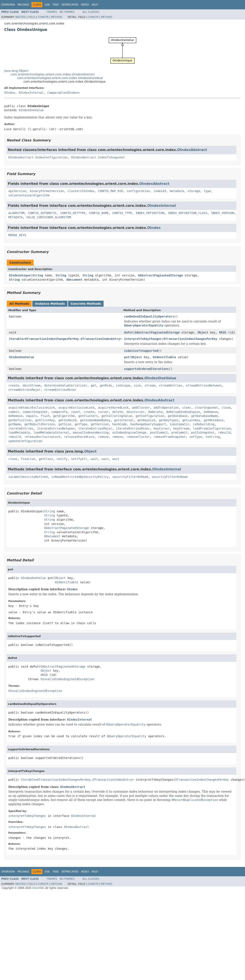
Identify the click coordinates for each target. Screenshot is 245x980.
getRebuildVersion (40, 424)
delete (118, 412)
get (93, 385)
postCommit (159, 433)
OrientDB (38, 888)
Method (57, 17)
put (127, 357)
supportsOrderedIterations (146, 369)
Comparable (56, 93)
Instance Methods (50, 304)
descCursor (135, 412)
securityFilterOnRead (130, 477)
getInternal (124, 420)
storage (194, 191)
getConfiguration (150, 416)
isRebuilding (204, 424)
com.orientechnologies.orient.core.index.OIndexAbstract (53, 74)
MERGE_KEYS (17, 235)
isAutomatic (180, 424)
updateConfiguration (25, 441)
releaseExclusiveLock (42, 437)
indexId (160, 191)
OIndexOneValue (31, 110)
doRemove (211, 412)
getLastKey (191, 420)
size (137, 385)
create (14, 385)
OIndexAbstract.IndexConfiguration (38, 157)
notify (62, 459)
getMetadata (214, 420)
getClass (46, 459)
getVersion (100, 424)
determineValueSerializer (66, 385)
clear (187, 408)
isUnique (123, 385)
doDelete (155, 412)
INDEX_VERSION (222, 213)
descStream (31, 385)
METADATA (15, 217)
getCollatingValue (117, 416)
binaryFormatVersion (47, 191)
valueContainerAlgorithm (29, 195)
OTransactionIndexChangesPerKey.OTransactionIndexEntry (73, 339)
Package (23, 5)
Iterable (16, 339)
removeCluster (138, 437)
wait (94, 459)
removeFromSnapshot (170, 437)
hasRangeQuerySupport (148, 424)
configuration (138, 191)
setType (196, 437)
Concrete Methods (86, 304)
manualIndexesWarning (91, 433)
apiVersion (17, 191)
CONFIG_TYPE (122, 213)
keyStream (181, 428)
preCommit (179, 433)
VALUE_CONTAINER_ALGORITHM (49, 217)
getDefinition (20, 420)
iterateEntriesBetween (56, 428)
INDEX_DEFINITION (150, 213)
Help (95, 5)
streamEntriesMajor (24, 390)
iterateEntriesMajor (95, 428)
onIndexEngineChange (129, 433)
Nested (20, 17)
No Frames (67, 12)
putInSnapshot (203, 433)
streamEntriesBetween (204, 385)
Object (203, 332)
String (38, 275)
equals (32, 416)
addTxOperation (166, 408)
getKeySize (146, 420)
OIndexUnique (20, 275)
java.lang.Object (16, 71)
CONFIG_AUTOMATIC (42, 213)
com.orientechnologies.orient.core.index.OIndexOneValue (60, 78)
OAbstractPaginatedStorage (160, 275)
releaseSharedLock (79, 437)
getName (15, 424)
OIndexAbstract (192, 150)
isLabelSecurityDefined (28, 477)
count (75, 412)
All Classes (91, 12)
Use (47, 5)
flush (45, 416)
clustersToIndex (81, 191)
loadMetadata (19, 433)
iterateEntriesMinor (133, 428)
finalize (28, 459)
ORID (223, 332)
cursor (103, 412)
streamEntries (171, 385)
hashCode (119, 424)
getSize (65, 424)
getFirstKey (45, 420)
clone (13, 459)
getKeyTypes (169, 420)
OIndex (10, 93)
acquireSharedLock (113, 408)
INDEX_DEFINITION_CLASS (187, 213)
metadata (177, 191)
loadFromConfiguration (212, 428)
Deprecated (70, 5)
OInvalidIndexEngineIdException (68, 679)
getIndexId (67, 420)
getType (81, 424)
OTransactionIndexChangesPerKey (190, 339)
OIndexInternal (31, 93)
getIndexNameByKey (95, 420)
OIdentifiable (164, 357)
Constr (43, 17)
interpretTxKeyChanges (143, 339)
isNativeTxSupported (141, 351)
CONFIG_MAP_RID (110, 191)
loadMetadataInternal (51, 433)
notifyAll (79, 459)
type (207, 191)
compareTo (59, 412)
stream (150, 385)
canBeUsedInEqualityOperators (149, 316)
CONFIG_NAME (99, 213)
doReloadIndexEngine (183, 412)
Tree (56, 5)
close (226, 408)
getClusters (88, 416)
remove (103, 437)
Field (32, 17)
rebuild (224, 433)
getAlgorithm (64, 416)
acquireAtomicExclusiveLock (32, 408)
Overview (8, 5)
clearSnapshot (207, 408)
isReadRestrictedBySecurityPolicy (80, 477)
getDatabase (178, 416)
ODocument (74, 280)
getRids (106, 385)
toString (213, 437)
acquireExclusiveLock (76, 408)
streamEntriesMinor (60, 390)
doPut (128, 332)
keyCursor (162, 428)
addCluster (141, 408)
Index (85, 5)
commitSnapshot (35, 412)
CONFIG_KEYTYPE (73, 213)
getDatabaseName (205, 416)
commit (14, 412)
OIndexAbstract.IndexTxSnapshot (98, 157)
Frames (52, 12)
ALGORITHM (16, 213)
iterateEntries (21, 428)
